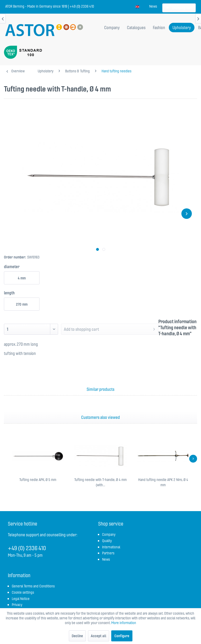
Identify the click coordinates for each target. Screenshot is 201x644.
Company (109, 534)
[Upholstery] (182, 28)
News (153, 6)
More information (124, 623)
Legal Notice (21, 599)
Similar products (100, 389)
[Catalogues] (136, 28)
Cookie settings (23, 592)
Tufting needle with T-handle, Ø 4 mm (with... (100, 482)
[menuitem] (153, 6)
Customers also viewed (100, 417)
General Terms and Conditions (33, 586)
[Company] (112, 28)
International (111, 547)
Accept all (99, 636)
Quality (107, 541)
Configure (122, 636)
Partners (108, 553)
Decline (77, 636)
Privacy (17, 605)
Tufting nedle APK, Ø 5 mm (38, 480)
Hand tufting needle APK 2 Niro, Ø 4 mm (163, 482)
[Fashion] (159, 28)
